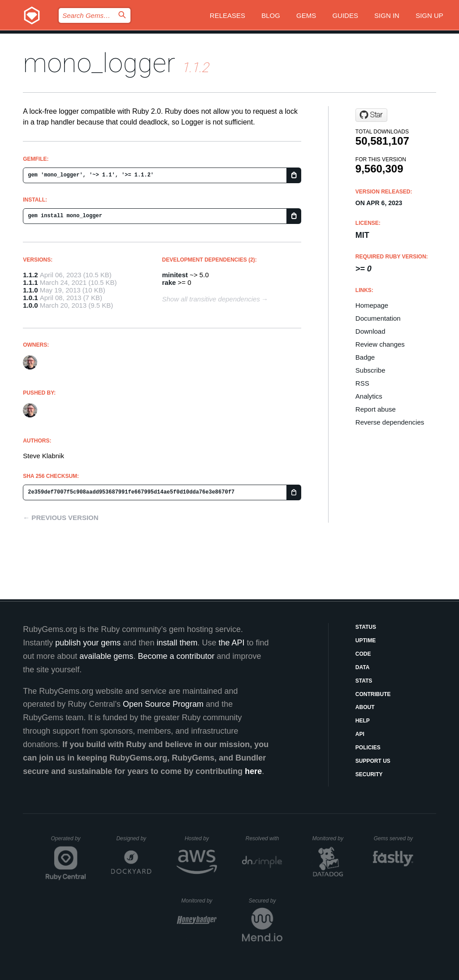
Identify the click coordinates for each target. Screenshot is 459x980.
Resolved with (264, 838)
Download (370, 331)
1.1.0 (30, 290)
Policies (368, 748)
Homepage (372, 305)
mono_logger (99, 63)
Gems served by (394, 838)
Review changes (380, 344)
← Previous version (61, 518)
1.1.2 (30, 275)
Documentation (378, 318)
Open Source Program (163, 704)
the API (231, 643)
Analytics (369, 396)
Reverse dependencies (390, 422)
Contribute (373, 694)
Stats (364, 681)
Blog (271, 15)
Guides (345, 15)
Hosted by (201, 838)
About (365, 707)
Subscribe (370, 370)
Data (363, 667)
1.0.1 (30, 298)
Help (363, 721)
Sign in (387, 15)
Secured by (266, 901)
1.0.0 (30, 305)
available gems (106, 656)
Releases (227, 15)
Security (369, 774)
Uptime (366, 640)
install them (177, 643)
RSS (362, 383)
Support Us (373, 761)
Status (366, 627)
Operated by (69, 842)
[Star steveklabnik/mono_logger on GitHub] (371, 115)
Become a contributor (176, 656)
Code (363, 654)
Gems (306, 15)
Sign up (429, 15)
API (360, 734)
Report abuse (376, 409)
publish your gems (88, 643)
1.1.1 (30, 282)
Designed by (134, 838)
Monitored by (330, 838)
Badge (365, 357)
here (253, 771)
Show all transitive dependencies (211, 299)
